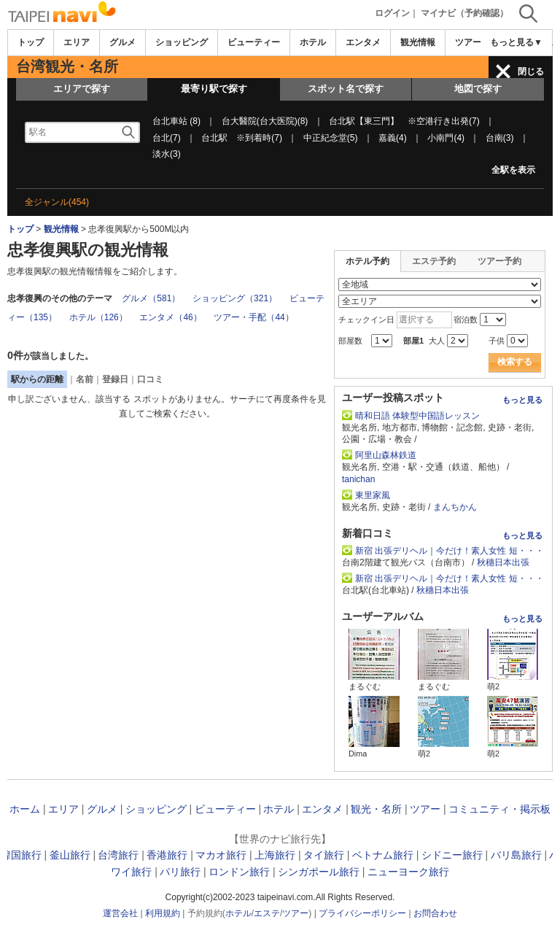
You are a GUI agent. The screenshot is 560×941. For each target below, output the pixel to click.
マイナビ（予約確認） (464, 13)
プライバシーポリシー (362, 913)
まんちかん (455, 507)
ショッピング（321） (235, 298)
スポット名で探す (346, 89)
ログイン (392, 13)
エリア (77, 42)
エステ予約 (434, 261)
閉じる (531, 71)
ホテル (313, 42)
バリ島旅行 (516, 855)
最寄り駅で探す (214, 89)
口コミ (150, 379)
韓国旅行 (21, 855)
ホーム (25, 809)
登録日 (115, 379)
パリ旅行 (180, 872)
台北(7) (167, 138)
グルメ (122, 42)
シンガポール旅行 (319, 872)
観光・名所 (376, 809)
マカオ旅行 (221, 855)
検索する (515, 362)
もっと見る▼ (516, 42)
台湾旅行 (118, 855)
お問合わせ (435, 913)
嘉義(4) (393, 138)
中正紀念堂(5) (331, 138)
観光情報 (418, 42)
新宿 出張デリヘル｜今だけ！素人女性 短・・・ (450, 551)
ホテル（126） (98, 317)
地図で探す (478, 89)
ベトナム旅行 (383, 855)
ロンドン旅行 (239, 872)
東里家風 (373, 495)
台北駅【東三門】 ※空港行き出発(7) (404, 121)
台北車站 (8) (176, 121)
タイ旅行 (324, 855)
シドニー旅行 (452, 855)
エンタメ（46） (170, 317)
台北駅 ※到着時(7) (242, 138)
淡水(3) (167, 154)
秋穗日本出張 (503, 562)
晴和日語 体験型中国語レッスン (417, 416)
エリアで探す (82, 89)
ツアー (425, 809)
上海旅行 (275, 855)
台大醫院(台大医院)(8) (265, 121)
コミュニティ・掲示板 (499, 809)
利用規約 (163, 913)
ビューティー (254, 42)
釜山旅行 (70, 855)
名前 (85, 379)
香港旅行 (167, 855)
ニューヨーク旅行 (408, 872)
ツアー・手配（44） (253, 317)
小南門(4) (446, 138)
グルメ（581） (151, 298)
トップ (31, 42)
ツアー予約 (499, 261)
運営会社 (120, 913)
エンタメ (363, 42)
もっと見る (522, 400)
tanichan (358, 479)
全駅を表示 (513, 170)
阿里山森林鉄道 (390, 455)
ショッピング (182, 42)
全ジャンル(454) (57, 202)
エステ (267, 913)
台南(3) (500, 138)
